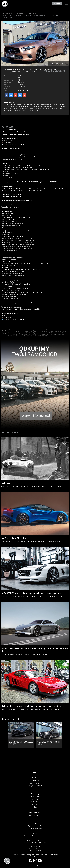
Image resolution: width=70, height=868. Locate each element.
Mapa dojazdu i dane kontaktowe (35, 836)
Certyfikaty (35, 788)
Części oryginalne (35, 815)
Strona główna (7, 13)
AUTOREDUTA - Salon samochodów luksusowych (5, 4)
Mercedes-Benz (33, 13)
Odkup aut (35, 804)
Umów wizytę (57, 4)
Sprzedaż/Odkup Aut (20, 13)
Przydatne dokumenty (35, 829)
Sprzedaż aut (35, 802)
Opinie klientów (35, 783)
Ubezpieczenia (35, 799)
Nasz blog (35, 778)
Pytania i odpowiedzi (35, 826)
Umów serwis (35, 797)
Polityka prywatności (35, 786)
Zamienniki (35, 818)
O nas (35, 775)
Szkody (35, 807)
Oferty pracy (35, 780)
